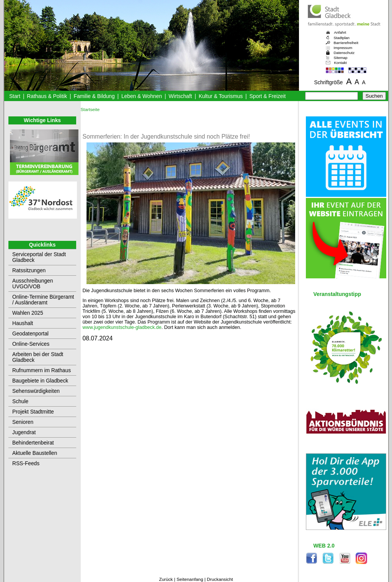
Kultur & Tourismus (221, 96)
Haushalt (23, 323)
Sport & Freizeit (268, 96)
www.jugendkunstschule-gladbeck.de (122, 327)
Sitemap (341, 58)
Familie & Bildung (94, 96)
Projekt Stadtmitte (33, 412)
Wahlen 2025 (28, 313)
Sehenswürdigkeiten (36, 391)
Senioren (23, 422)
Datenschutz (344, 53)
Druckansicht (220, 579)
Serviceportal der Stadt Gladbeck (39, 257)
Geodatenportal (30, 334)
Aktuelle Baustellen (35, 453)
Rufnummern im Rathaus (42, 370)
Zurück (166, 579)
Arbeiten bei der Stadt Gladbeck (38, 357)
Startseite (90, 110)
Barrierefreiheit (346, 43)
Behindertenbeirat (33, 443)
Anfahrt (340, 32)
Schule (20, 401)
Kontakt (341, 63)
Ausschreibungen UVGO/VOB (33, 284)
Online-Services (31, 344)
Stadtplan (342, 38)
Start (15, 96)
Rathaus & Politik (47, 96)
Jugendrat (24, 432)
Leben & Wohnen (142, 96)
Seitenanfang (190, 579)
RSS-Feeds (26, 463)
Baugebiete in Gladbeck (40, 381)
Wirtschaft (180, 96)
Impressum (343, 48)
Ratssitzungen (29, 271)
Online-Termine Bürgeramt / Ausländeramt (43, 300)
